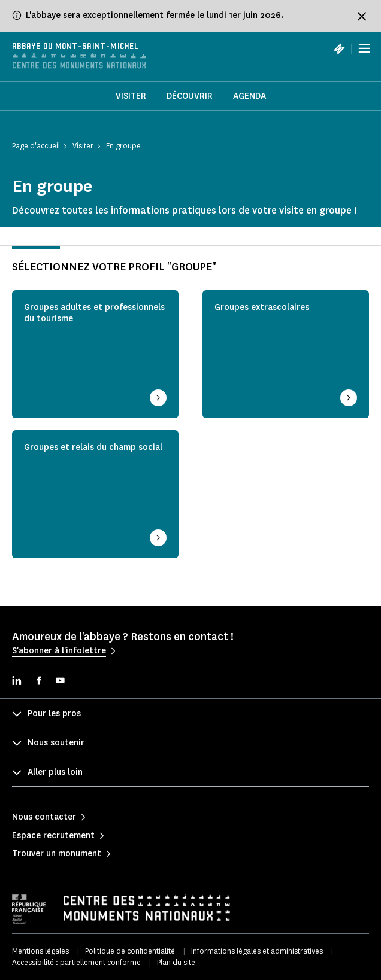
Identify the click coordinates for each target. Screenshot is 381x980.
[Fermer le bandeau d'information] (362, 16)
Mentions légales (40, 951)
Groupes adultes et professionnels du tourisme (94, 313)
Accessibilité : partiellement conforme (76, 962)
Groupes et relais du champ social (93, 448)
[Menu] (364, 48)
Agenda (250, 96)
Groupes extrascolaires (262, 308)
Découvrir (190, 96)
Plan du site (176, 962)
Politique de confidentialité (130, 951)
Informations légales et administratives (257, 951)
